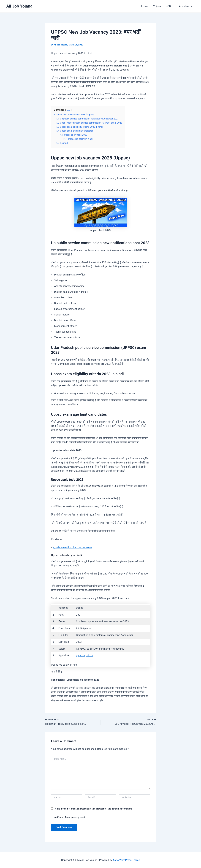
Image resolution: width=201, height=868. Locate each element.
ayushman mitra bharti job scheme (72, 547)
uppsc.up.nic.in (84, 655)
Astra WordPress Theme (126, 860)
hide (68, 110)
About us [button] (186, 6)
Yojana (158, 6)
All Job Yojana (19, 6)
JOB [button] (170, 6)
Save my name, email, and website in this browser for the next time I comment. (94, 809)
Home (145, 6)
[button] (173, 6)
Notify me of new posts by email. (70, 817)
